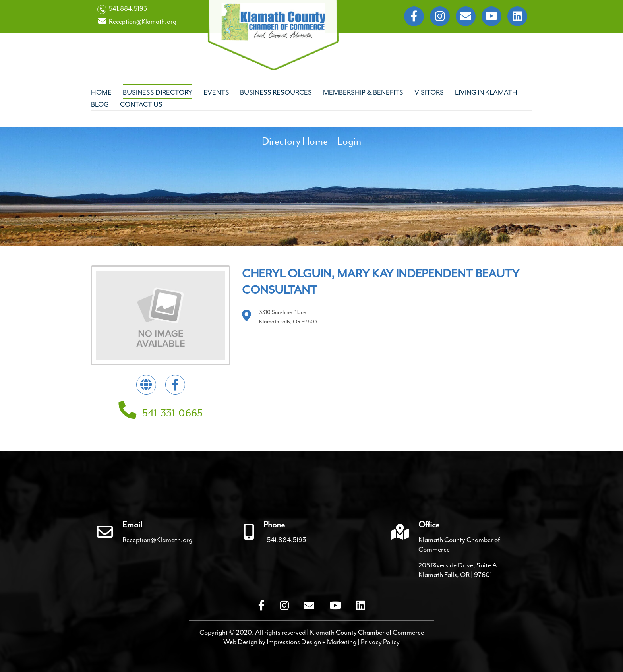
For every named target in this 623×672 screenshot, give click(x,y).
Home (101, 92)
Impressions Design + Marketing (311, 642)
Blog (100, 104)
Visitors (429, 92)
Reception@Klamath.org (137, 22)
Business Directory (158, 92)
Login (349, 141)
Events (216, 92)
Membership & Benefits (363, 92)
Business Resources (276, 92)
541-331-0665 (161, 413)
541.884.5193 (122, 9)
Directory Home (295, 141)
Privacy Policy (380, 642)
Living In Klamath (486, 92)
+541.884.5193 (285, 540)
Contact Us (141, 104)
